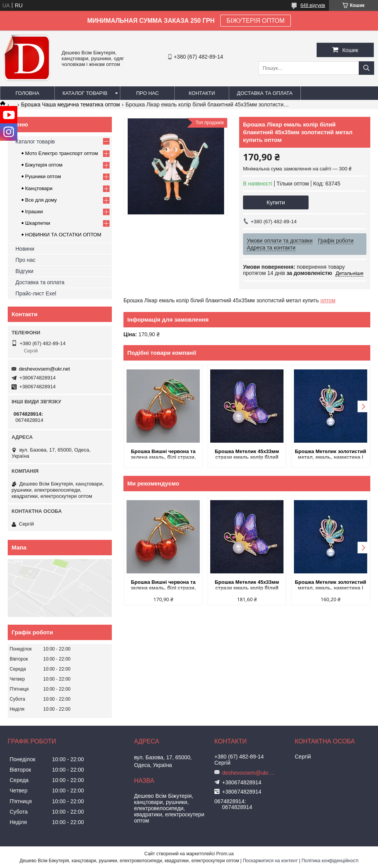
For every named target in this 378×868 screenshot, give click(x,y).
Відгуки (24, 271)
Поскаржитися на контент (270, 861)
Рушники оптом (43, 176)
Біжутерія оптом (44, 165)
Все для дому (41, 200)
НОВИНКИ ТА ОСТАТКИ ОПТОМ (63, 235)
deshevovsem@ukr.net (44, 369)
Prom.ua (225, 854)
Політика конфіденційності (330, 861)
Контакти (202, 93)
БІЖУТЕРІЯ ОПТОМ (256, 21)
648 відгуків (313, 5)
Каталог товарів (85, 93)
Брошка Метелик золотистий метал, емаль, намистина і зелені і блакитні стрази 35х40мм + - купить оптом (330, 455)
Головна (27, 93)
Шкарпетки (38, 223)
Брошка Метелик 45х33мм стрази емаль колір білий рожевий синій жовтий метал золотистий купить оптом (247, 455)
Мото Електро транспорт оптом (62, 153)
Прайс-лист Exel (36, 293)
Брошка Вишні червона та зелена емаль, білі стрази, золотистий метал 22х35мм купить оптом (163, 455)
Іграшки (34, 212)
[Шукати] (366, 68)
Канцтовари (39, 188)
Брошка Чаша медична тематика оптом (71, 104)
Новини (25, 249)
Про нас (148, 93)
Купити (276, 202)
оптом (328, 300)
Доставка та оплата (265, 93)
